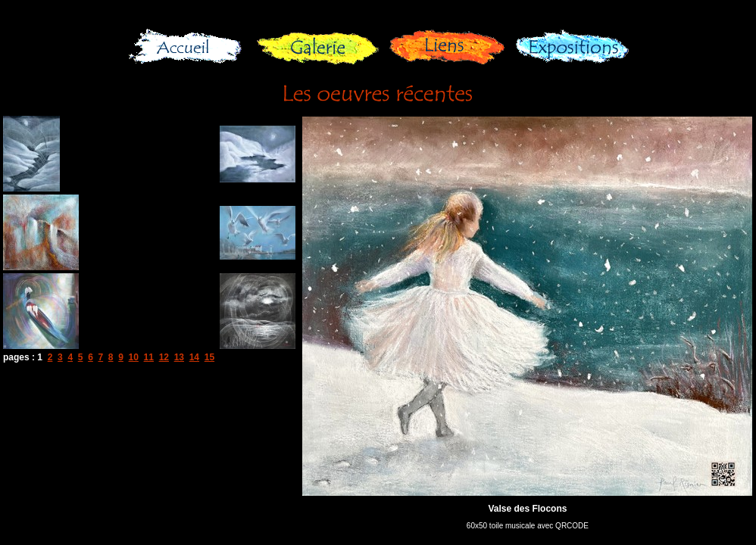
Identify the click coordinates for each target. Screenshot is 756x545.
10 (134, 357)
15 (209, 357)
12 (164, 357)
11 (149, 357)
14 (194, 357)
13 (179, 357)
